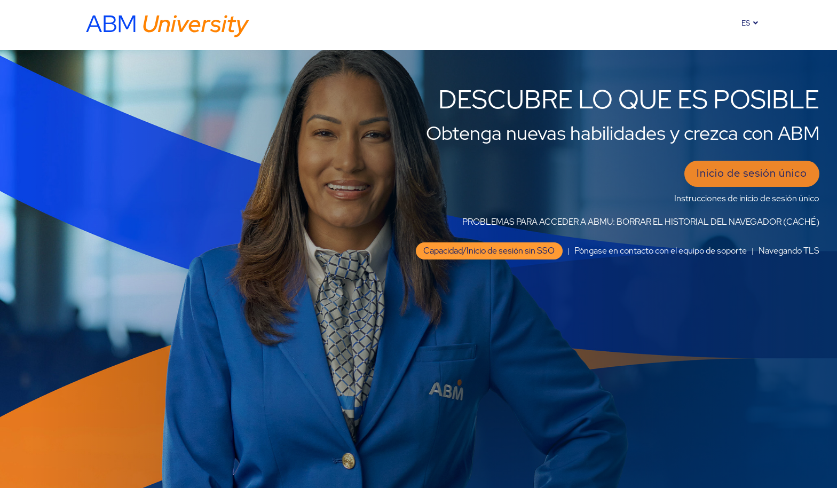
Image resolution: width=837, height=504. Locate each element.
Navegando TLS (789, 251)
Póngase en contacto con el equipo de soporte (661, 251)
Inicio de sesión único (752, 173)
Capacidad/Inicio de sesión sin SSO (489, 251)
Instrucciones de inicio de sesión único (747, 198)
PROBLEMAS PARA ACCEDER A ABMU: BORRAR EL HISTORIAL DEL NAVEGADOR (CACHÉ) (641, 222)
